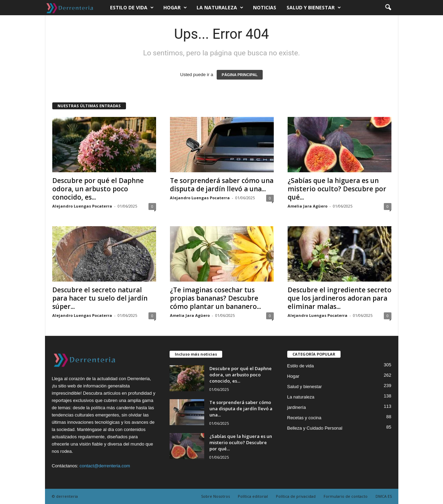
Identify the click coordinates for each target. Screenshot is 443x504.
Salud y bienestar (314, 8)
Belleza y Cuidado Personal (315, 428)
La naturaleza (220, 8)
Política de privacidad (296, 496)
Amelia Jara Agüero (308, 206)
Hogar (175, 8)
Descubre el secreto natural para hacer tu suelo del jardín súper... (100, 298)
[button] (388, 8)
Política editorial (253, 496)
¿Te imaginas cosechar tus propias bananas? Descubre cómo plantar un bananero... (215, 298)
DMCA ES (384, 496)
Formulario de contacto (346, 496)
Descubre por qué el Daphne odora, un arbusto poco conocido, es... (98, 189)
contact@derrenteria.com (105, 466)
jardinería (297, 407)
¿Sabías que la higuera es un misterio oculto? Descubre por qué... (337, 189)
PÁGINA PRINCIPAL (240, 75)
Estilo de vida (132, 8)
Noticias (265, 7)
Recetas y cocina (304, 418)
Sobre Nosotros (215, 496)
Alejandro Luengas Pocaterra (82, 206)
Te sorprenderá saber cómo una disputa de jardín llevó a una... (222, 185)
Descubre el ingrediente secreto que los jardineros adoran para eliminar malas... (340, 298)
